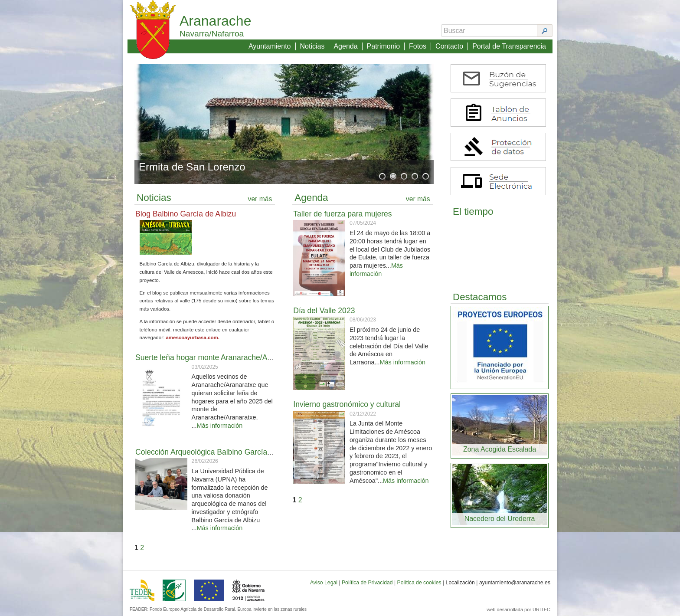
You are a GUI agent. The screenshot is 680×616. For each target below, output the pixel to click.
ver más (260, 199)
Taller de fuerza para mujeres (342, 214)
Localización (460, 583)
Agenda (345, 46)
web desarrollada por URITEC (518, 609)
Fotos (418, 46)
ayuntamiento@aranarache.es (515, 583)
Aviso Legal (324, 583)
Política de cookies (419, 583)
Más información (220, 426)
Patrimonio (383, 46)
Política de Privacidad (367, 583)
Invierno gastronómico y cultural (347, 404)
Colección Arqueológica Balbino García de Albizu (218, 452)
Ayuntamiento (270, 46)
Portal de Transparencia (509, 46)
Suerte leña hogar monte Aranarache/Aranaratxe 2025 (227, 357)
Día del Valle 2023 (324, 311)
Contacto (449, 46)
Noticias (312, 46)
